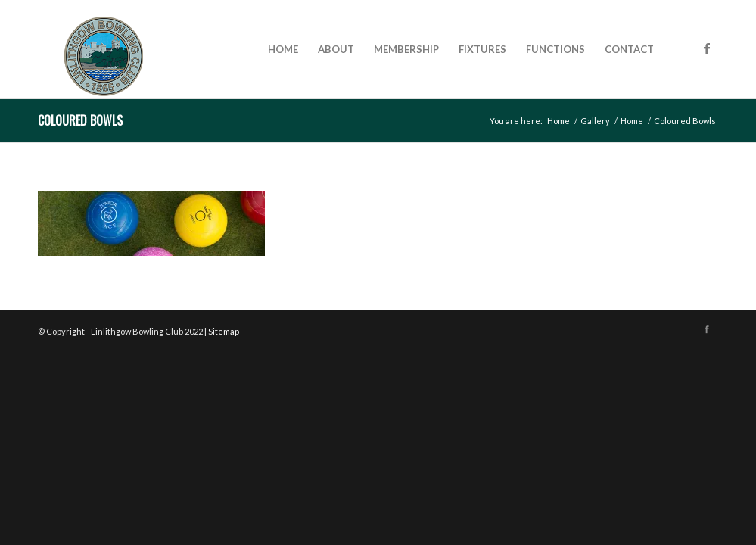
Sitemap (224, 331)
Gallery (595, 121)
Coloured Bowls (80, 120)
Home (558, 121)
